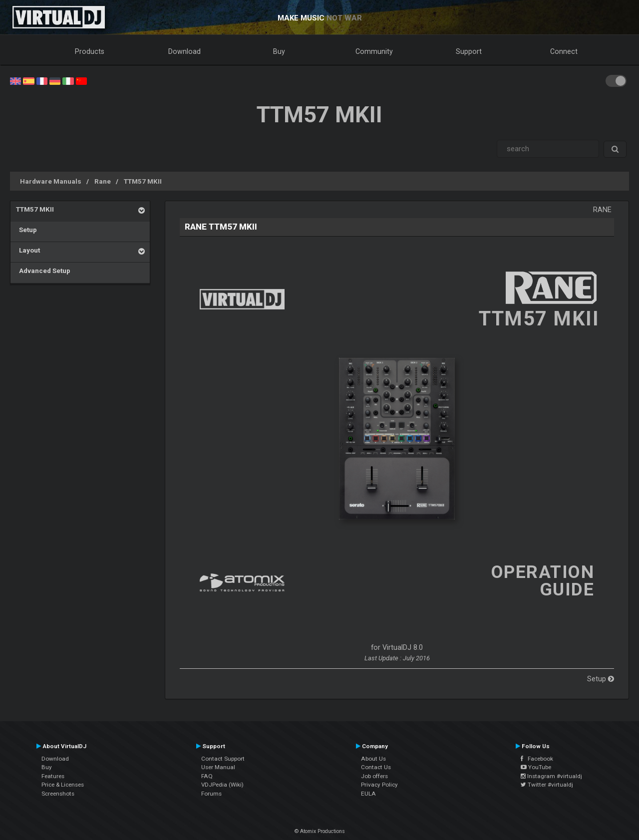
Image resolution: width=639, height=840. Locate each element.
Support (469, 51)
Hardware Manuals (51, 181)
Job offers (374, 776)
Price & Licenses (63, 785)
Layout (28, 250)
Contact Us (376, 767)
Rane (103, 181)
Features (53, 776)
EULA (368, 794)
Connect (564, 51)
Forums (211, 794)
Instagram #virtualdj (551, 776)
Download (184, 51)
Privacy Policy (379, 785)
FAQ (207, 776)
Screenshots (58, 794)
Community (374, 51)
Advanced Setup (43, 271)
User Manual (218, 767)
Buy (279, 51)
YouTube (536, 767)
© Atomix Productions (320, 831)
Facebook (537, 759)
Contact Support (223, 759)
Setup (26, 230)
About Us (373, 759)
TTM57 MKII (143, 181)
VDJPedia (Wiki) (222, 785)
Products (90, 51)
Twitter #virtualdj (547, 785)
